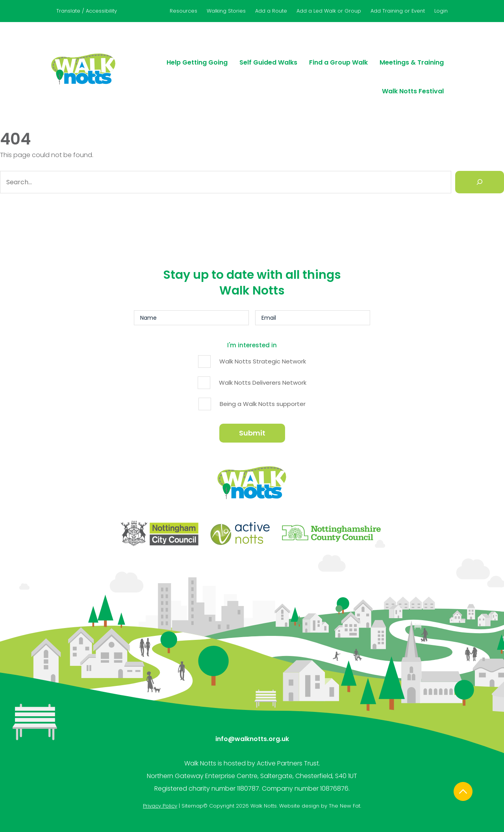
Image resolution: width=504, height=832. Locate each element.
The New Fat (345, 784)
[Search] (480, 184)
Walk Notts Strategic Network (263, 360)
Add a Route (271, 11)
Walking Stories (226, 11)
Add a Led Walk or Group (329, 11)
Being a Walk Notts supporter (263, 402)
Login (441, 11)
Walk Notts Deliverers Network (263, 381)
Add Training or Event (398, 11)
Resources (183, 11)
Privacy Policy (160, 784)
